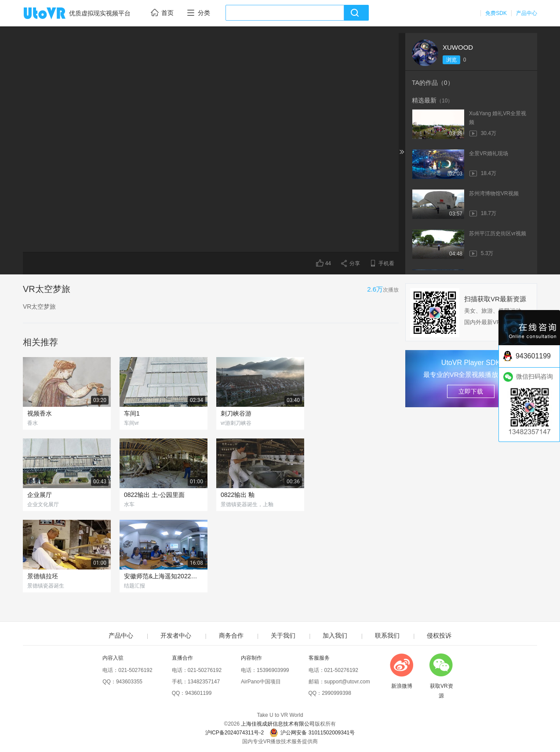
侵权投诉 (439, 635)
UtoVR (54, 14)
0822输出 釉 (238, 495)
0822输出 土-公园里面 (154, 495)
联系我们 (387, 635)
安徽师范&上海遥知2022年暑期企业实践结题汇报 (164, 576)
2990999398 (336, 693)
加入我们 (335, 635)
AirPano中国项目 (261, 682)
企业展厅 (40, 495)
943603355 (129, 682)
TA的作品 (433, 83)
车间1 (132, 413)
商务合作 (231, 635)
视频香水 (40, 413)
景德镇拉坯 (43, 576)
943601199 (198, 693)
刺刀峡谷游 (236, 413)
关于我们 (283, 635)
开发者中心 (176, 635)
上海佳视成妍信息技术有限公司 (278, 724)
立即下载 (471, 391)
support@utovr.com (347, 682)
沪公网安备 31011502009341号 (312, 733)
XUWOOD (458, 47)
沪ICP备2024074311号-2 (235, 733)
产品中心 (527, 13)
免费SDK (496, 13)
